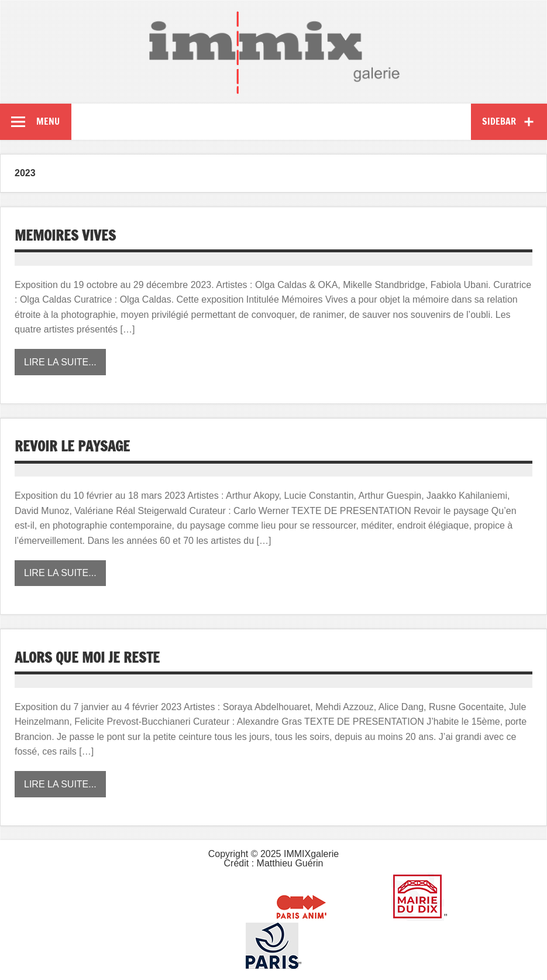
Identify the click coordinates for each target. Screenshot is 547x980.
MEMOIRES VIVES (65, 235)
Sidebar (499, 121)
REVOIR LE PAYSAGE (72, 446)
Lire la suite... (60, 362)
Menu (48, 121)
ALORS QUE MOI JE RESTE (87, 657)
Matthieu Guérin (290, 863)
